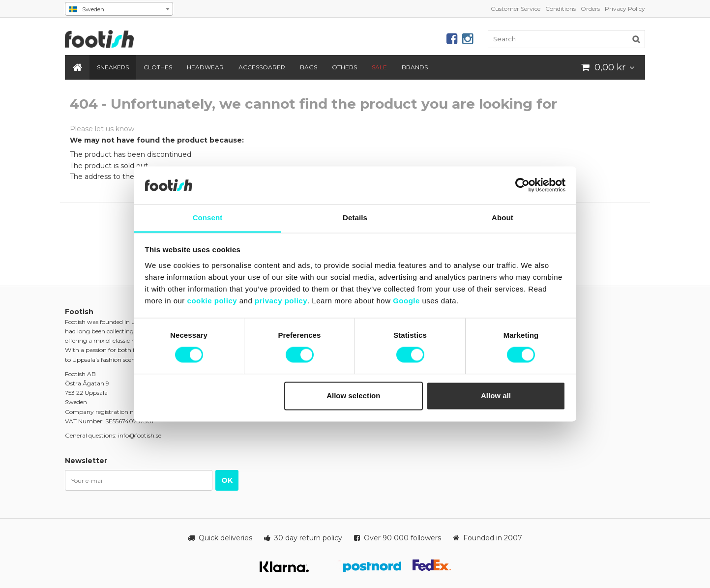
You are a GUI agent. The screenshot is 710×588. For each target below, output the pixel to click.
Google (406, 301)
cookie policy (212, 301)
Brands (415, 67)
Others (344, 67)
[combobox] (119, 9)
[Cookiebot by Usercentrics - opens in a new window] (522, 185)
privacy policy (281, 301)
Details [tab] (355, 218)
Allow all (496, 396)
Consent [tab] (208, 218)
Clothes (158, 67)
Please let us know (102, 129)
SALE (379, 67)
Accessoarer (262, 67)
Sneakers (113, 67)
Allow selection (353, 396)
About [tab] (503, 218)
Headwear (205, 67)
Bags (309, 67)
